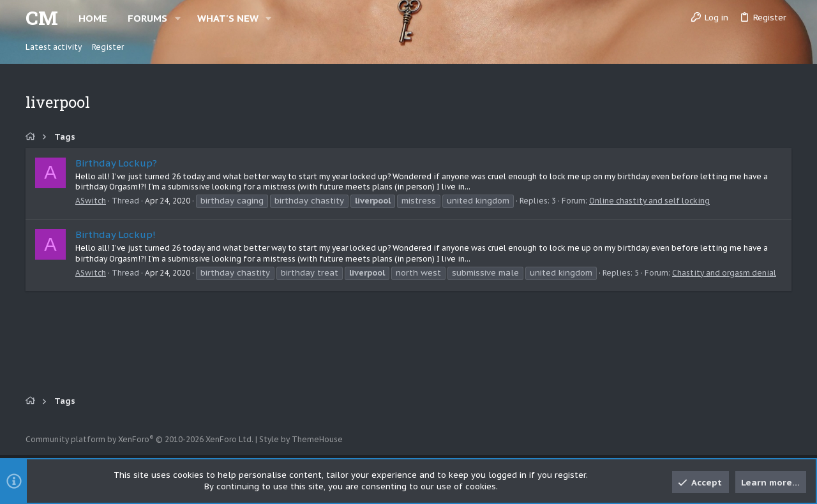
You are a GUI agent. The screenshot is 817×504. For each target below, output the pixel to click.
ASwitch (91, 201)
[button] (178, 18)
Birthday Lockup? (116, 163)
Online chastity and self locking (649, 201)
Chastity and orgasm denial (724, 273)
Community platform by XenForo (139, 439)
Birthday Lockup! (116, 234)
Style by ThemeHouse (301, 439)
